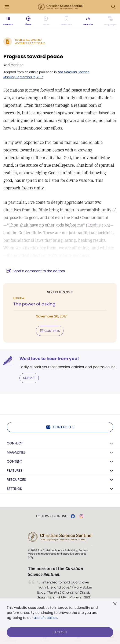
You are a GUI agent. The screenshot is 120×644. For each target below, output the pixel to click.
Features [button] (15, 471)
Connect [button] (15, 443)
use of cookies (45, 618)
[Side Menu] (7, 7)
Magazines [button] (16, 452)
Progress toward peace (33, 56)
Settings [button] (14, 489)
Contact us (60, 427)
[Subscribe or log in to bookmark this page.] (66, 21)
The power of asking (34, 304)
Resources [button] (16, 480)
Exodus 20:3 (98, 225)
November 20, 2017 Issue (30, 43)
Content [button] (14, 461)
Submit (29, 378)
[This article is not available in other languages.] (110, 21)
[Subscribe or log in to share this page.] (46, 21)
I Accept (60, 632)
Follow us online (51, 516)
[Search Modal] (113, 7)
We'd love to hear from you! (49, 359)
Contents (50, 331)
